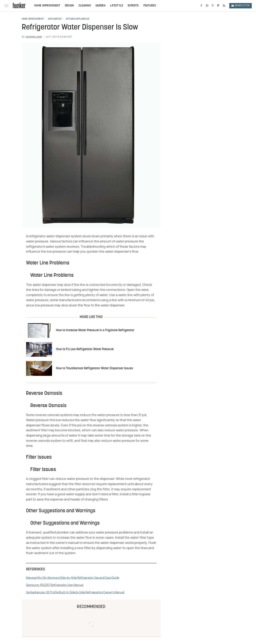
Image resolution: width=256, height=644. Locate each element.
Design (69, 6)
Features (150, 6)
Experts (133, 6)
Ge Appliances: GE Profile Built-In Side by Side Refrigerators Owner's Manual (75, 592)
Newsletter (241, 6)
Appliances (55, 19)
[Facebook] (201, 6)
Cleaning (85, 6)
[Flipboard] (218, 6)
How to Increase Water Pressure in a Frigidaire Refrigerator (95, 330)
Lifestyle (117, 6)
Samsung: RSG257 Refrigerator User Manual (55, 585)
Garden (100, 6)
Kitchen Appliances (77, 19)
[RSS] (224, 6)
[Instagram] (207, 6)
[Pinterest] (213, 6)
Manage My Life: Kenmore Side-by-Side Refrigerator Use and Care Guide (73, 578)
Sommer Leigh (34, 37)
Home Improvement (47, 6)
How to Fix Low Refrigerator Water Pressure (85, 349)
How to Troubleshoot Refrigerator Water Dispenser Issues (94, 368)
